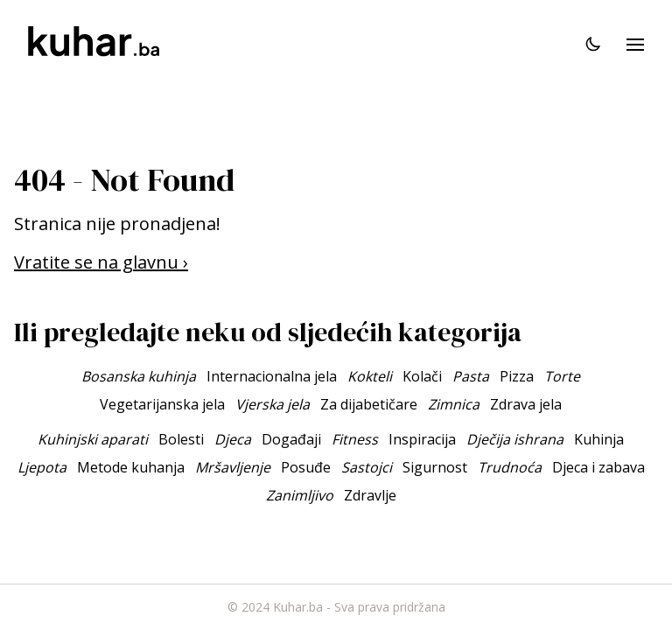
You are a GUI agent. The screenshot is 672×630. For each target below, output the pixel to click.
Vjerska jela (273, 404)
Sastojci (367, 467)
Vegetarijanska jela (162, 404)
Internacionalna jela (272, 376)
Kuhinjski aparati (93, 439)
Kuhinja (599, 439)
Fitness (355, 439)
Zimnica (454, 404)
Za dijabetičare (369, 404)
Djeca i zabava (598, 467)
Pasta (471, 376)
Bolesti (181, 439)
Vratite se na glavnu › (101, 262)
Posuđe (306, 467)
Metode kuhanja (131, 467)
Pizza (517, 376)
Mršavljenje (233, 467)
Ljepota (42, 467)
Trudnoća (510, 467)
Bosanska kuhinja (139, 376)
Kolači (422, 376)
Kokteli (370, 376)
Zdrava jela (526, 404)
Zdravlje (370, 495)
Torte (562, 376)
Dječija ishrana (515, 439)
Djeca (233, 439)
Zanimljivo (300, 495)
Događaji (291, 439)
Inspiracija (422, 439)
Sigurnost (435, 467)
